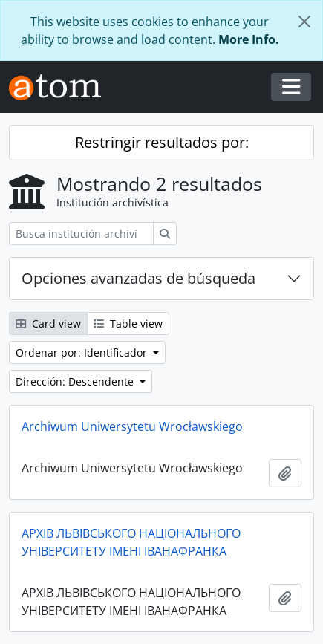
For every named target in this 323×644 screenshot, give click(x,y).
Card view (48, 323)
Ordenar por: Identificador (83, 352)
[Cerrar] (304, 22)
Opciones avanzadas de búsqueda (138, 278)
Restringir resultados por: (162, 142)
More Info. (249, 39)
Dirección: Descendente (76, 381)
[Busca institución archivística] (81, 234)
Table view (128, 323)
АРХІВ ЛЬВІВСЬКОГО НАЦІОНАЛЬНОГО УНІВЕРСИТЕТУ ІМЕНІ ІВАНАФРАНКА (131, 542)
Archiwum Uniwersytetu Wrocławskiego (132, 426)
